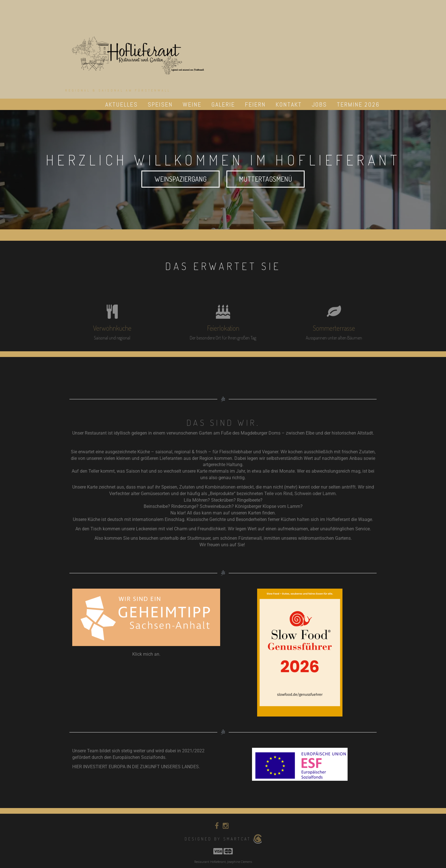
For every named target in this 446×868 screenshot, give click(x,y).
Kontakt (289, 104)
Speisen (160, 104)
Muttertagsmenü (266, 179)
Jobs (319, 104)
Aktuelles (121, 104)
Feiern (255, 104)
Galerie (223, 104)
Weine (192, 104)
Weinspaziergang (181, 179)
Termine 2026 (358, 104)
